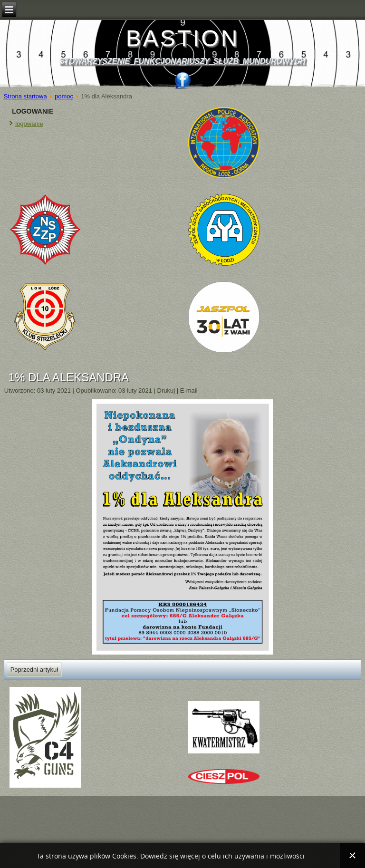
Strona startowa (25, 96)
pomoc (64, 96)
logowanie (29, 124)
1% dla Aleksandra (69, 377)
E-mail (189, 391)
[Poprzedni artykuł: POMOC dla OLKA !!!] (34, 670)
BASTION (183, 38)
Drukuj (167, 391)
